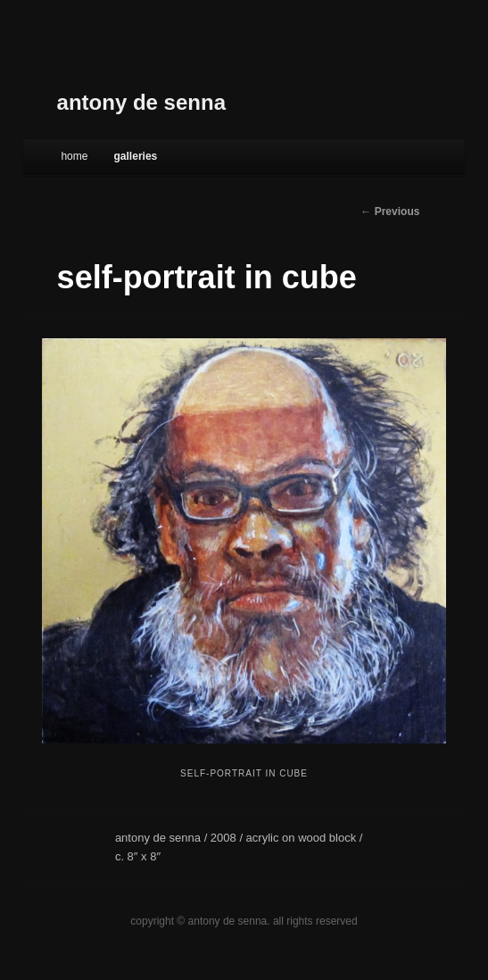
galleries (136, 156)
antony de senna (141, 102)
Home (74, 156)
